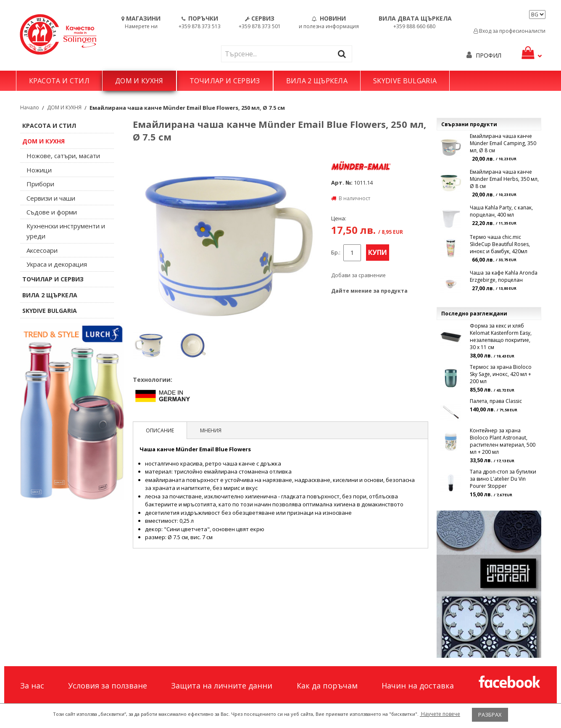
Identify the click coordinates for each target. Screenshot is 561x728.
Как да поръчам (327, 686)
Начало (30, 107)
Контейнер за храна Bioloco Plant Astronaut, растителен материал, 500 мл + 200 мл (503, 441)
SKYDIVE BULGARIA (405, 81)
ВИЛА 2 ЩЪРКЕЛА (317, 81)
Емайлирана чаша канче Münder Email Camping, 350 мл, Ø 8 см (503, 143)
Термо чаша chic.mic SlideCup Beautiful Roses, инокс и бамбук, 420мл (500, 244)
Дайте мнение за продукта (369, 291)
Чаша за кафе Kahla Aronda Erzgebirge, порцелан (504, 276)
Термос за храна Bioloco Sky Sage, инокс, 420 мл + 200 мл (501, 374)
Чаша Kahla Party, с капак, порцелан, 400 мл (501, 211)
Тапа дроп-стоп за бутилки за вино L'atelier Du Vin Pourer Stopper (503, 479)
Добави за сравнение (358, 275)
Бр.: (336, 253)
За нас (32, 686)
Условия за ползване (108, 686)
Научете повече (440, 714)
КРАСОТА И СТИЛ (59, 81)
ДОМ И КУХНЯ (139, 81)
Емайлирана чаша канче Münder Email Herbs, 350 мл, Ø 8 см (504, 179)
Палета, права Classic (496, 401)
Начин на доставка (418, 686)
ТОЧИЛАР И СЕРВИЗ (225, 81)
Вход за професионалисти (510, 31)
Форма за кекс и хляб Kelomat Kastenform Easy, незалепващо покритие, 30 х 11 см (501, 336)
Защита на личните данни (222, 686)
